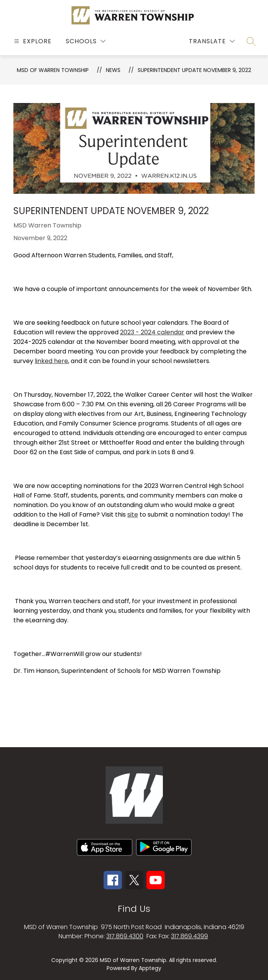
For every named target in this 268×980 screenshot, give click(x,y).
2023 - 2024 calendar (152, 332)
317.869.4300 (125, 936)
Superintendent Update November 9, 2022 (194, 70)
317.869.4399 (189, 936)
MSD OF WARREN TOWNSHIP (53, 70)
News (113, 70)
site (133, 515)
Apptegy (150, 968)
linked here (51, 361)
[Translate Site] (212, 41)
